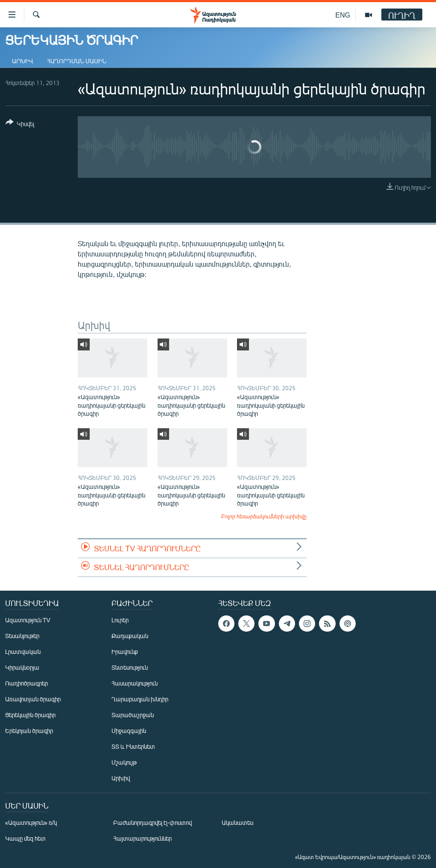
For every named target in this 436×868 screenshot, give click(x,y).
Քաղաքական (130, 636)
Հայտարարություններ (142, 838)
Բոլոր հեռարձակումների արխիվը (264, 516)
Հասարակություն (135, 683)
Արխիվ (23, 61)
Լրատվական (23, 652)
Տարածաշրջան (133, 715)
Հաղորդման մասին (77, 61)
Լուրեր (120, 620)
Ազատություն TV (28, 620)
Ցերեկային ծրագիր (30, 715)
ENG (343, 15)
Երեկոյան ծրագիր (29, 731)
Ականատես (237, 822)
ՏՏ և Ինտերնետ (133, 746)
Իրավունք (125, 652)
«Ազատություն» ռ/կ (31, 822)
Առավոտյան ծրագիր (33, 699)
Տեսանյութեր (22, 636)
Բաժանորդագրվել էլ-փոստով (152, 822)
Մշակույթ (124, 762)
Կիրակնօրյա (22, 667)
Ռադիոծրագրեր (26, 683)
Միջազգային (129, 731)
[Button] (20, 125)
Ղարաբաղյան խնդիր (140, 699)
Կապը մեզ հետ (25, 838)
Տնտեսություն (130, 667)
